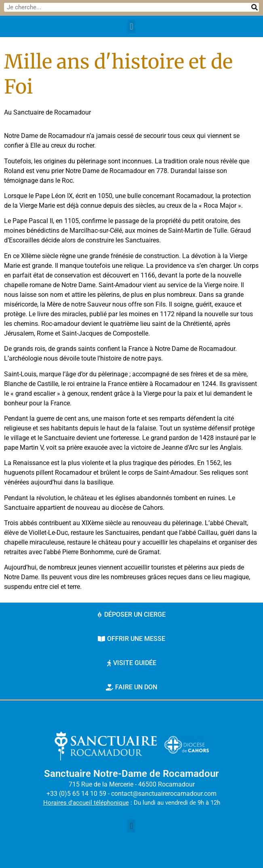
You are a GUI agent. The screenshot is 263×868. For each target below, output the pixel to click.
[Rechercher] (255, 7)
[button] (131, 26)
